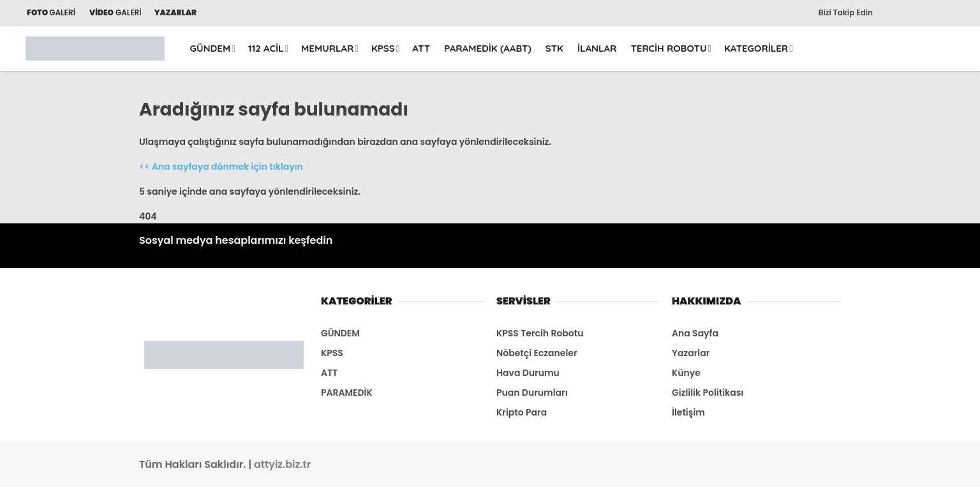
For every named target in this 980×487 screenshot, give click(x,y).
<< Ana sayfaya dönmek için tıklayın (221, 167)
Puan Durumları (532, 393)
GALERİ (50, 12)
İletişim (688, 412)
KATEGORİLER (756, 48)
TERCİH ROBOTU (668, 48)
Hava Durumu (528, 373)
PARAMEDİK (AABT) (488, 48)
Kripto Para (522, 412)
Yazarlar (691, 353)
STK (554, 48)
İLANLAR (597, 48)
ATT (421, 48)
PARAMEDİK (347, 393)
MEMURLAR (327, 48)
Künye (686, 373)
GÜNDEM (211, 48)
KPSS (383, 48)
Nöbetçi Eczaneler (537, 353)
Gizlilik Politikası (708, 393)
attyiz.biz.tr (282, 464)
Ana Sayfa (695, 333)
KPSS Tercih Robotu (540, 333)
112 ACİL (266, 48)
